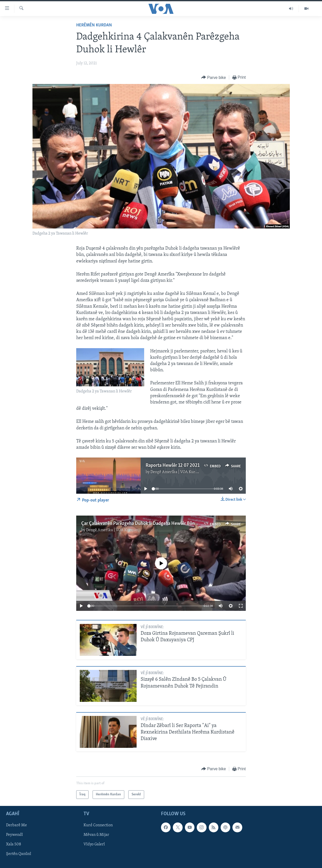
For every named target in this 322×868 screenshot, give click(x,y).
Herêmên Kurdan (94, 25)
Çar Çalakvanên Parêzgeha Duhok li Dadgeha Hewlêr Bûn (138, 524)
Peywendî (14, 835)
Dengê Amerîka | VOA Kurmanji (178, 472)
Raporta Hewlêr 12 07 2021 (173, 466)
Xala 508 (14, 845)
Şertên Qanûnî (19, 854)
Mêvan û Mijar (96, 835)
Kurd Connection (98, 826)
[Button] (214, 78)
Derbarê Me (16, 826)
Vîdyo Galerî (94, 845)
